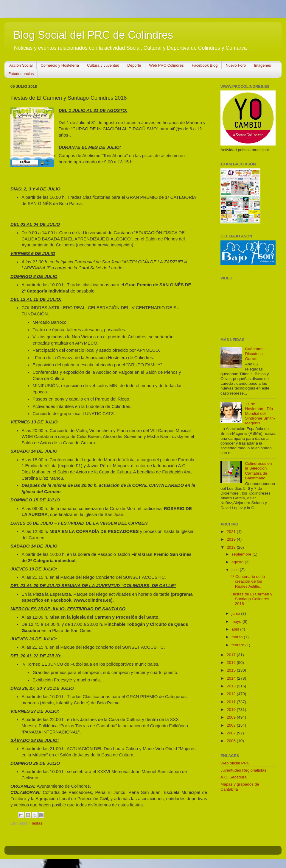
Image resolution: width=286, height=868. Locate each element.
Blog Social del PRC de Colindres (93, 35)
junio (236, 613)
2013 (232, 686)
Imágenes (262, 65)
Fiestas (36, 823)
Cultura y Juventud (103, 65)
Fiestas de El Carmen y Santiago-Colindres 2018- (251, 599)
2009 (232, 717)
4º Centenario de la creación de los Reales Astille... (248, 581)
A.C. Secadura (234, 777)
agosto (238, 562)
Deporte (134, 65)
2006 (232, 741)
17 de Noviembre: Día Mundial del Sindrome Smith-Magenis (260, 414)
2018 (232, 547)
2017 (232, 655)
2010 (232, 710)
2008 (232, 725)
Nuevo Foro (236, 65)
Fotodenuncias (21, 74)
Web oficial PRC (235, 763)
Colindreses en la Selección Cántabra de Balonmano (258, 471)
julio (236, 570)
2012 (232, 694)
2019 (232, 539)
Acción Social (21, 65)
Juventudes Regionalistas (243, 770)
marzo (238, 637)
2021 (232, 532)
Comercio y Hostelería (60, 65)
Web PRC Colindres (167, 65)
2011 (232, 702)
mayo (237, 621)
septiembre (242, 554)
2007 (232, 733)
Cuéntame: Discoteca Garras (255, 354)
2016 (232, 663)
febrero (238, 645)
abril (236, 629)
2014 (232, 678)
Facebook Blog (205, 65)
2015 (232, 670)
